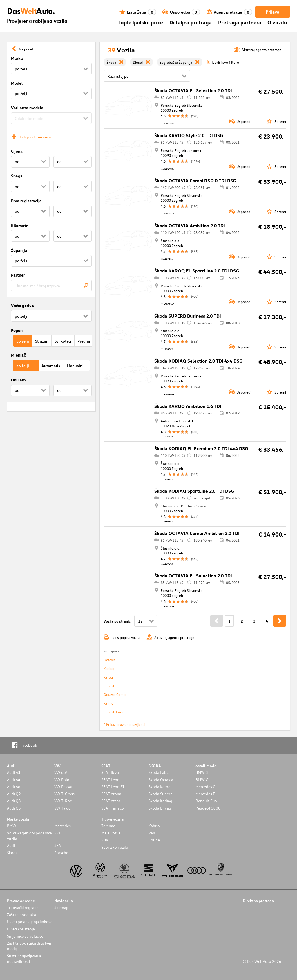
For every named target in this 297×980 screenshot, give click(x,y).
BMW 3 (202, 772)
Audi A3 (14, 772)
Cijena (17, 151)
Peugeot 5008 (208, 808)
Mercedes (63, 826)
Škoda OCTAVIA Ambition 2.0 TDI (190, 226)
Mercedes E (205, 794)
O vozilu (277, 22)
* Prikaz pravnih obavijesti (124, 724)
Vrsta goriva (22, 305)
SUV (105, 840)
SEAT (59, 845)
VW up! (61, 772)
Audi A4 (14, 780)
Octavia (109, 660)
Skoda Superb (161, 794)
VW (57, 833)
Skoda (12, 853)
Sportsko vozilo (115, 847)
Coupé (154, 840)
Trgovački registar (22, 907)
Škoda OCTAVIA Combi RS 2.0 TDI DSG (195, 181)
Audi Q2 (14, 794)
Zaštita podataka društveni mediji (30, 946)
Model (17, 83)
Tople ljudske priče (140, 22)
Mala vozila (111, 833)
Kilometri (20, 225)
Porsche (61, 853)
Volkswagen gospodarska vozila (29, 836)
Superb (109, 686)
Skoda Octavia (161, 780)
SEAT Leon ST (113, 787)
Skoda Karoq (160, 787)
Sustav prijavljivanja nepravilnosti (24, 959)
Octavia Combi (115, 694)
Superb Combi (115, 712)
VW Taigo (63, 808)
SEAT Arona (111, 794)
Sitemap (61, 907)
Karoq (108, 677)
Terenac (108, 826)
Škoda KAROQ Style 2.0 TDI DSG (189, 135)
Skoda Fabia (159, 772)
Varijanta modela (27, 108)
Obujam (18, 380)
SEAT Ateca (111, 801)
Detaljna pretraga (191, 22)
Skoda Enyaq (160, 808)
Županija (19, 250)
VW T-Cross (64, 794)
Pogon (17, 330)
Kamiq (108, 703)
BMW (12, 826)
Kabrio (154, 826)
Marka (17, 58)
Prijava (272, 12)
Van (152, 833)
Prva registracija (26, 201)
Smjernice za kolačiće (25, 936)
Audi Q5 (14, 808)
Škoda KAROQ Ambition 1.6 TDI (188, 406)
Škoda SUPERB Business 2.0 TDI (188, 316)
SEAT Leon (110, 780)
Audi (11, 845)
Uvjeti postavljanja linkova (30, 922)
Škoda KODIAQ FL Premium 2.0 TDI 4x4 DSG (201, 448)
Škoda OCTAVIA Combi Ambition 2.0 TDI (197, 533)
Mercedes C (205, 787)
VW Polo (62, 780)
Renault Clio (206, 801)
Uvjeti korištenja (21, 929)
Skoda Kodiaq (160, 801)
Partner (18, 275)
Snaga (17, 176)
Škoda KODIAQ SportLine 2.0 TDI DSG (194, 491)
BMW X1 (203, 780)
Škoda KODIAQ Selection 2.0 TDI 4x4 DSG (198, 361)
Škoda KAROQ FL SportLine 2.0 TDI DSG (197, 271)
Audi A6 (14, 787)
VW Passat (63, 787)
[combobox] (51, 286)
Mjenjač (18, 355)
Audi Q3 (14, 801)
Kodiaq (109, 668)
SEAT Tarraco (113, 808)
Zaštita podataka (21, 915)
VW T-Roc (63, 801)
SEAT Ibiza (110, 772)
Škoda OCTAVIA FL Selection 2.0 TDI (193, 90)
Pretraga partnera (240, 22)
